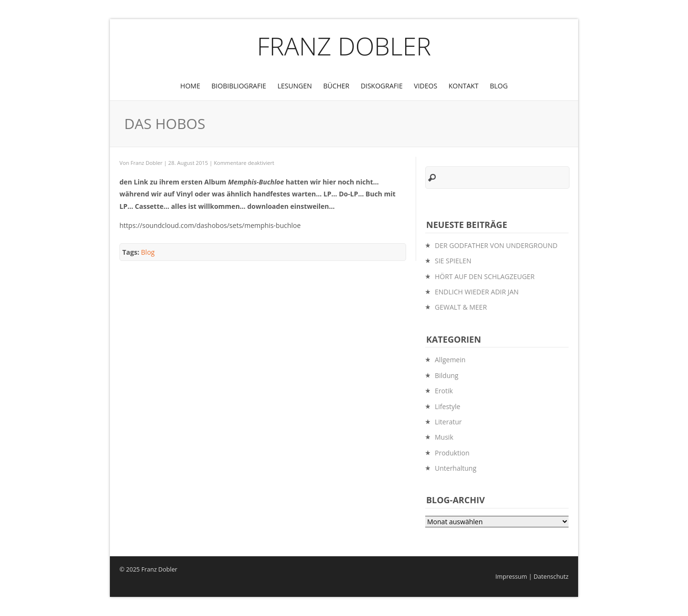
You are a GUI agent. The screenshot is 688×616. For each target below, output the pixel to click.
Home (190, 86)
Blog (499, 86)
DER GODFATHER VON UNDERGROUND (496, 245)
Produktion (452, 453)
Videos (425, 86)
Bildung (446, 375)
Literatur (448, 422)
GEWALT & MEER (461, 307)
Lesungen (295, 86)
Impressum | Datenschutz (532, 577)
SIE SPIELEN (453, 261)
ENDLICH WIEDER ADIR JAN (477, 292)
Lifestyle (447, 406)
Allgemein (450, 360)
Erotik (444, 391)
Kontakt (464, 86)
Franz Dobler (344, 46)
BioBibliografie (239, 86)
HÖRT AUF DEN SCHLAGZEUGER (485, 276)
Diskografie (382, 86)
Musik (444, 437)
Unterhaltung (456, 468)
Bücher (336, 86)
